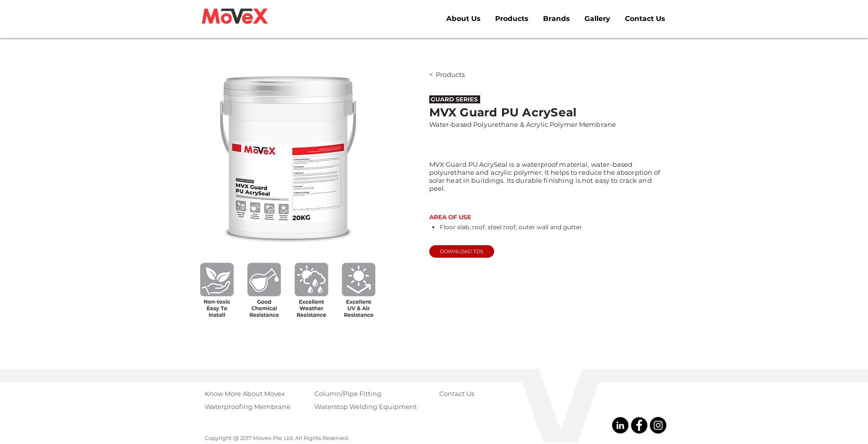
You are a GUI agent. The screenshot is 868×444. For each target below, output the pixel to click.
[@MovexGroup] (658, 425)
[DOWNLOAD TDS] (462, 251)
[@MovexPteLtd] (639, 425)
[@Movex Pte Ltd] (620, 425)
